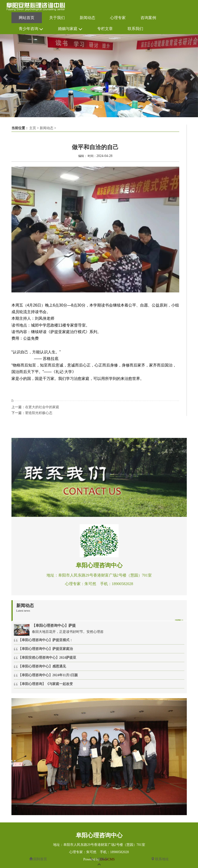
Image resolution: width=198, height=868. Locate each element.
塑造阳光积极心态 (39, 413)
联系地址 (160, 859)
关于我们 (57, 18)
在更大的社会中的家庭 (42, 407)
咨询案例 (148, 18)
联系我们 (135, 29)
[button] (5, 76)
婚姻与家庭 (70, 29)
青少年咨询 (31, 29)
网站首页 (27, 18)
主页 (33, 128)
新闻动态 (87, 18)
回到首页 (38, 859)
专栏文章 (105, 29)
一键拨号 (99, 859)
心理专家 (118, 18)
